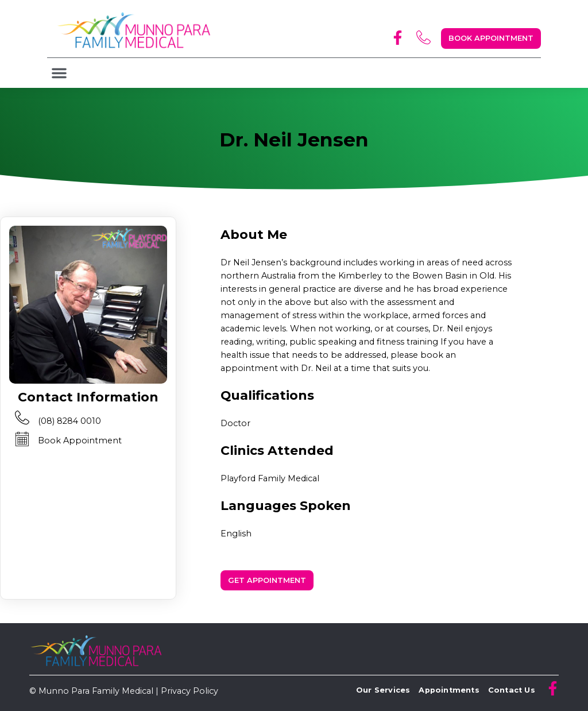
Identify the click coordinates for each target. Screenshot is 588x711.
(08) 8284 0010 (69, 421)
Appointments (449, 690)
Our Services (383, 690)
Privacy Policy (189, 691)
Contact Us (512, 690)
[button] (59, 73)
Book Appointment (80, 440)
